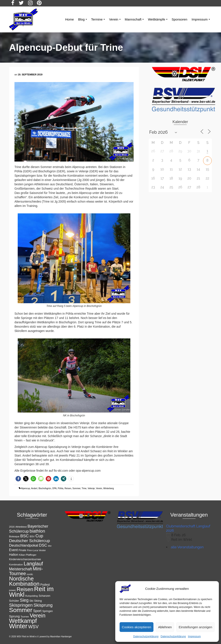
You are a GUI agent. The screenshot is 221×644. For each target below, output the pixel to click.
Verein (99, 488)
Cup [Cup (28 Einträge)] (39, 536)
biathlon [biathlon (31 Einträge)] (37, 531)
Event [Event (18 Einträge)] (13, 550)
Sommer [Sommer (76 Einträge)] (21, 610)
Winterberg (109, 488)
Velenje (91, 488)
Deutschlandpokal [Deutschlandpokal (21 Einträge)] (24, 545)
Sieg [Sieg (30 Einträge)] (24, 600)
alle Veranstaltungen (187, 547)
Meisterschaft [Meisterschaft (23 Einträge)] (21, 569)
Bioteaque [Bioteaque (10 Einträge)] (14, 536)
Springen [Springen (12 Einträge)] (48, 611)
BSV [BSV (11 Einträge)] (32, 536)
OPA (54, 488)
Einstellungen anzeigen (195, 627)
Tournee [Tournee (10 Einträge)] (25, 617)
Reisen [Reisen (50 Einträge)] (25, 589)
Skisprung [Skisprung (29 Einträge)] (43, 605)
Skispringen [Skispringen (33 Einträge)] (21, 605)
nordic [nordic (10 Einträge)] (30, 574)
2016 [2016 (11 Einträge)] (12, 527)
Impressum (194, 636)
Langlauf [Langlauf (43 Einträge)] (33, 564)
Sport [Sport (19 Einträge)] (37, 611)
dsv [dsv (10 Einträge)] (50, 546)
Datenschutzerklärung (146, 636)
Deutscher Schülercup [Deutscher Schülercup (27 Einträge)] (29, 541)
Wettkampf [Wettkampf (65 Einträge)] (23, 621)
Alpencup (25, 488)
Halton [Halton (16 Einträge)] (14, 555)
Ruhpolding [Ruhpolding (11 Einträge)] (32, 596)
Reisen (68, 488)
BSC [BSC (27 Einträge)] (25, 536)
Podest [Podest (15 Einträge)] (45, 585)
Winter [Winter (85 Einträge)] (18, 626)
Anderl (34, 488)
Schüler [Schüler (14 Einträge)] (14, 601)
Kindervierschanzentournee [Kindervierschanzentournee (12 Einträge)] (25, 559)
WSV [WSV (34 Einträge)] (33, 627)
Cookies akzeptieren (137, 627)
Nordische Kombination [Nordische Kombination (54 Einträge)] (24, 581)
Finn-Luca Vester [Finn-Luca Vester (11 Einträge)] (36, 550)
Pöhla (61, 488)
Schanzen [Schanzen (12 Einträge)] (44, 596)
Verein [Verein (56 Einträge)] (38, 615)
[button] (18, 479)
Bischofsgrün (45, 488)
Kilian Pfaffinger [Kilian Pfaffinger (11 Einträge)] (28, 555)
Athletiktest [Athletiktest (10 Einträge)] (21, 527)
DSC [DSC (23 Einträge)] (43, 545)
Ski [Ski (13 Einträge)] (31, 601)
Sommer (77, 488)
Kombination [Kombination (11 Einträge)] (16, 565)
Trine (84, 488)
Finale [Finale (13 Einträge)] (22, 550)
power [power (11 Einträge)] (12, 590)
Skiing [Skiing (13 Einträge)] (38, 601)
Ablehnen (165, 627)
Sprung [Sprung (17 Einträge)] (14, 616)
